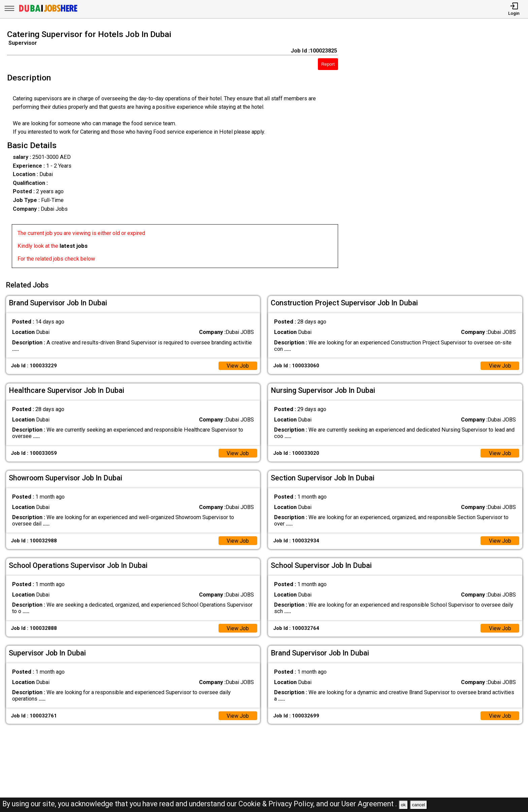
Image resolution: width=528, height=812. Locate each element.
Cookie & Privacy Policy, (277, 804)
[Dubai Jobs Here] (48, 12)
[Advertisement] (440, 151)
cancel (418, 805)
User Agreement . (369, 804)
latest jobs (74, 246)
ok (403, 805)
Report (328, 64)
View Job (238, 365)
